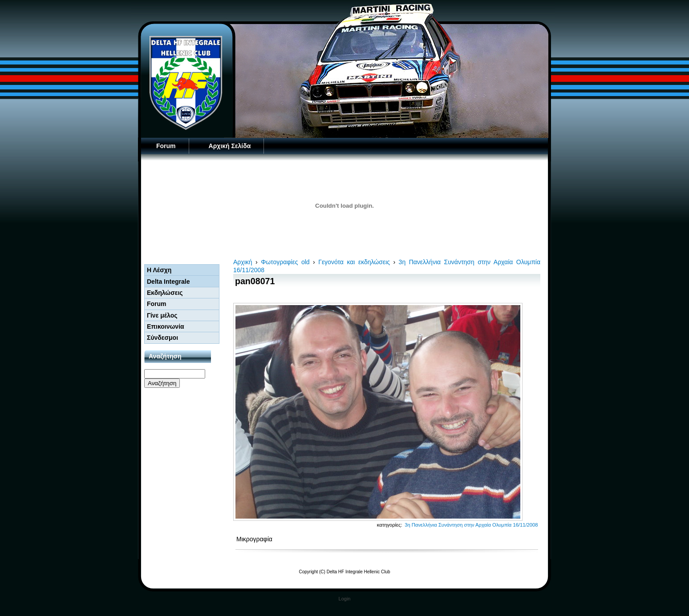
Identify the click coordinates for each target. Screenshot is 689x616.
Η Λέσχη (159, 270)
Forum (166, 146)
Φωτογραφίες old (285, 262)
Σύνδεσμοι (162, 338)
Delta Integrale (168, 282)
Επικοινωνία (166, 326)
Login (345, 599)
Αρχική (243, 262)
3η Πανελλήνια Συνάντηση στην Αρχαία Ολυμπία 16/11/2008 (471, 525)
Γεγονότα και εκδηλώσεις (354, 262)
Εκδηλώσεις (165, 293)
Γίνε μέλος (162, 315)
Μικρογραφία (254, 539)
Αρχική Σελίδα (230, 146)
